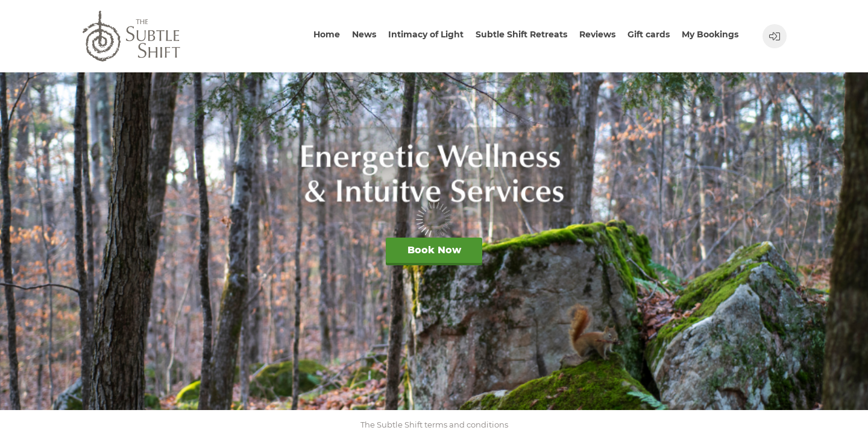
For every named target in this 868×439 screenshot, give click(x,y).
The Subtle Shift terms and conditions (434, 425)
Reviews (597, 34)
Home (327, 34)
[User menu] (775, 36)
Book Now (434, 250)
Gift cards (649, 34)
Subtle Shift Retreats (521, 34)
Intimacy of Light (426, 34)
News (364, 34)
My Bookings (710, 34)
